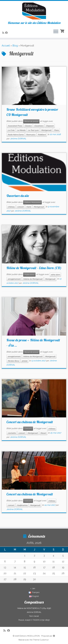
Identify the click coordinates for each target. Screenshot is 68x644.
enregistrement (14, 279)
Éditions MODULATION (30, 636)
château (11, 207)
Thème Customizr (41, 640)
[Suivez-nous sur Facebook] (7, 33)
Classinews (39, 126)
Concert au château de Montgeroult (30, 422)
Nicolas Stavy (13, 361)
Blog (15, 46)
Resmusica (31, 135)
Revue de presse (31, 121)
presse (25, 361)
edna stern (55, 275)
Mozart (43, 433)
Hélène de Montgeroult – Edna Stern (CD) (34, 268)
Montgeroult (46, 130)
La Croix (11, 130)
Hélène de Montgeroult (33, 279)
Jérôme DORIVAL (18, 139)
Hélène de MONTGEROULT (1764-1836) (34, 608)
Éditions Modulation (32, 202)
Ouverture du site (18, 196)
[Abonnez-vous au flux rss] (4, 33)
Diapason (50, 126)
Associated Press (15, 126)
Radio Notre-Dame (16, 135)
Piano (56, 130)
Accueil (6, 46)
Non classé (34, 616)
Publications (29, 275)
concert (20, 207)
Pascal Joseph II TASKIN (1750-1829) (34, 620)
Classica (28, 126)
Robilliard (42, 135)
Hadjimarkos (22, 505)
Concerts (28, 429)
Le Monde (21, 130)
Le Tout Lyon (33, 130)
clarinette (12, 433)
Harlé (29, 207)
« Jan (33, 588)
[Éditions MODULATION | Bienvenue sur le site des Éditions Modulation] (34, 11)
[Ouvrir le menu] (56, 32)
